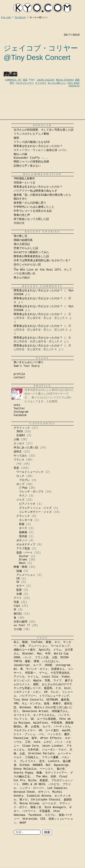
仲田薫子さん (60, 711)
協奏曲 (23, 532)
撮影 (28, 661)
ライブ (57, 681)
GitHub (24, 765)
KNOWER (38, 765)
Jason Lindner (53, 746)
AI (15, 669)
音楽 (25, 80)
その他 (18, 629)
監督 (19, 590)
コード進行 (52, 731)
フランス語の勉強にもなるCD (32, 142)
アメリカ (19, 677)
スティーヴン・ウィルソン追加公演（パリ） (41, 150)
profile (19, 374)
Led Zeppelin (57, 788)
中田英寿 (57, 723)
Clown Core (30, 746)
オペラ (23, 528)
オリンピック (22, 681)
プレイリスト (28, 761)
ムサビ (48, 742)
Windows (25, 708)
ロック (20, 476)
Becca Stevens (65, 80)
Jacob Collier (46, 80)
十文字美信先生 (60, 673)
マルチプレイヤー (25, 83)
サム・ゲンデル (31, 704)
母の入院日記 (22, 244)
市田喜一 (30, 673)
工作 (28, 742)
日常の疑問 (20, 622)
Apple (37, 681)
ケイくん (33, 677)
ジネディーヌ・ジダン (27, 692)
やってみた (20, 456)
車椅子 (57, 704)
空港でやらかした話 (26, 248)
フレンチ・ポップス (31, 492)
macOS (66, 731)
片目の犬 (19, 223)
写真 (16, 602)
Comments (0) (13, 80)
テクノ (23, 496)
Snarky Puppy (23, 773)
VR (40, 731)
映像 (39, 773)
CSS (43, 819)
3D (32, 719)
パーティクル (62, 727)
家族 (49, 642)
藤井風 (65, 700)
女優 (19, 594)
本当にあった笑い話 (26, 448)
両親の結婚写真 (23, 240)
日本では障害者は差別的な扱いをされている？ (42, 261)
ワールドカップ (60, 646)
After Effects (51, 738)
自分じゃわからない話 (27, 265)
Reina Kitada (29, 804)
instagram (63, 665)
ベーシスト (46, 769)
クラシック (23, 516)
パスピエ (54, 784)
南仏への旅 (20, 154)
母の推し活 (20, 236)
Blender (28, 654)
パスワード (29, 811)
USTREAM (52, 700)
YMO (16, 704)
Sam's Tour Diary (27, 366)
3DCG (20, 432)
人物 (16, 440)
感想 (36, 685)
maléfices (40, 723)
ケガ (58, 688)
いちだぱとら (51, 661)
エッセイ (19, 444)
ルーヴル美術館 (46, 719)
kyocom (43, 8)
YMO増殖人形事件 (24, 179)
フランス (19, 460)
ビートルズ (49, 804)
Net (48, 765)
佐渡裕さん (58, 669)
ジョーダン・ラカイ (54, 750)
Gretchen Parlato (41, 754)
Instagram (21, 412)
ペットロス (54, 734)
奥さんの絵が (22, 278)
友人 (16, 642)
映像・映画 (20, 567)
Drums (23, 560)
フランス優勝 (50, 757)
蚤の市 (61, 769)
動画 (25, 642)
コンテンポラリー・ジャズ (35, 512)
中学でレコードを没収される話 (33, 211)
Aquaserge (61, 765)
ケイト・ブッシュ (24, 734)
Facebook (20, 415)
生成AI (21, 435)
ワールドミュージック (30, 472)
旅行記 (18, 614)
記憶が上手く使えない (27, 166)
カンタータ (26, 520)
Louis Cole (50, 677)
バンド (27, 658)
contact (19, 378)
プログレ (24, 480)
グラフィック (22, 428)
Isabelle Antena (39, 796)
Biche (32, 781)
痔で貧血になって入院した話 (31, 219)
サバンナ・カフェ (37, 669)
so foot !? (22, 626)
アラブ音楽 (23, 549)
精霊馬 (48, 688)
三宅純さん (32, 757)
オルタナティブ (26, 545)
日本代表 (33, 750)
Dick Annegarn (55, 807)
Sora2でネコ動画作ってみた (31, 252)
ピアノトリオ (27, 504)
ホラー (20, 586)
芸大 (42, 761)
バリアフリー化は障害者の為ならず (35, 191)
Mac (39, 654)
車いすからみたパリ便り (29, 362)
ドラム (57, 650)
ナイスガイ (41, 83)
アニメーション (26, 575)
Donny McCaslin (25, 769)
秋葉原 (44, 781)
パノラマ (64, 715)
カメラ (46, 727)
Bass (22, 563)
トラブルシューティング (54, 696)
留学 (34, 738)
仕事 (22, 646)
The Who (41, 777)
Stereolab (30, 819)
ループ (37, 665)
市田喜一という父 (24, 183)
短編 (19, 571)
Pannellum (21, 738)
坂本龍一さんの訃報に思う (30, 203)
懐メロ (24, 800)
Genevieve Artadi (35, 711)
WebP (23, 823)
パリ (19, 464)
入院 (54, 658)
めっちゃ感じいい (57, 83)
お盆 (22, 754)
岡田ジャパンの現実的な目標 (31, 162)
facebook (35, 815)
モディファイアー (56, 773)
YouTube (37, 642)
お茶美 (35, 727)
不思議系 (45, 811)
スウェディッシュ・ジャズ (35, 508)
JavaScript (22, 665)
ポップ (20, 484)
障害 (36, 661)
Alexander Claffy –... (31, 158)
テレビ (55, 692)
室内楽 (23, 536)
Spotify (44, 650)
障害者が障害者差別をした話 (31, 256)
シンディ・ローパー (32, 788)
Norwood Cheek (24, 792)
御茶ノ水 (36, 807)
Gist (67, 688)
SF (18, 582)
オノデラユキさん (44, 715)
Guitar (24, 556)
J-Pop (23, 488)
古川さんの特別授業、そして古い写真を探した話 (44, 130)
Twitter (19, 409)
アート (18, 598)
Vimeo (66, 677)
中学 (48, 654)
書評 (67, 734)
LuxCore (53, 761)
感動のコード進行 (24, 650)
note (17, 405)
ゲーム (43, 673)
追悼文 (18, 452)
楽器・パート (24, 553)
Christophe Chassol (46, 800)
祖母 (47, 704)
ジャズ (20, 500)
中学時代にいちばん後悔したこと (34, 207)
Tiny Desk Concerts (73, 84)
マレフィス (20, 719)
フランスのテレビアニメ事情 (31, 134)
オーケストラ (22, 715)
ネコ (57, 642)
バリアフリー (28, 696)
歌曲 (22, 524)
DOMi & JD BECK (34, 784)
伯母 (53, 777)
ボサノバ (22, 541)
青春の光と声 (22, 215)
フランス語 (42, 658)
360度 (49, 665)
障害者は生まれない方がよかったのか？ (38, 146)
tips (17, 606)
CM (18, 579)
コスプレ (50, 815)
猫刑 (16, 138)
